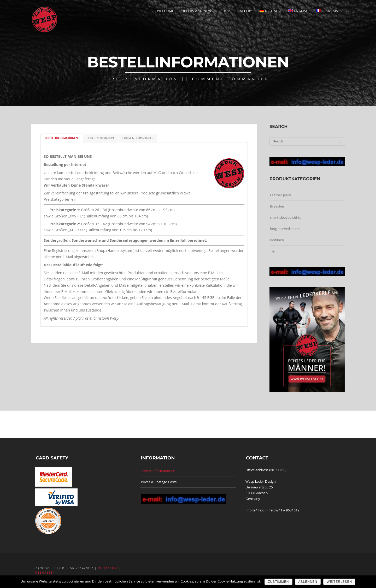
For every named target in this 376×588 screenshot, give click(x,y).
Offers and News (197, 11)
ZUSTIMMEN (278, 582)
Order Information (100, 138)
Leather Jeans (281, 195)
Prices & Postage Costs (159, 482)
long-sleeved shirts (285, 229)
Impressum (108, 568)
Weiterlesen (339, 582)
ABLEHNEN (308, 582)
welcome (165, 11)
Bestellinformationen (61, 138)
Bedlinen (277, 240)
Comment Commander (138, 138)
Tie (272, 251)
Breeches (277, 206)
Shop (225, 11)
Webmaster (45, 573)
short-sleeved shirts (286, 217)
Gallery (245, 11)
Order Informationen (159, 471)
